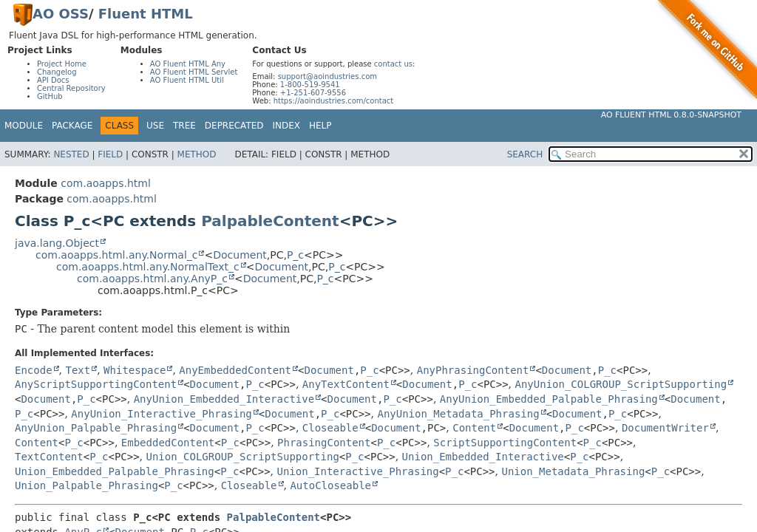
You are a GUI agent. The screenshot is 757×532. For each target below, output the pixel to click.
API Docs (53, 80)
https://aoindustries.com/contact (334, 101)
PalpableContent (270, 221)
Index (287, 126)
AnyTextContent (346, 384)
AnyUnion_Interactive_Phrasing (161, 414)
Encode (34, 370)
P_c (295, 255)
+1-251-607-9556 (313, 93)
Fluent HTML (146, 14)
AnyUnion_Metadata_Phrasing (458, 414)
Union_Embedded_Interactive (483, 457)
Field (110, 154)
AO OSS (61, 14)
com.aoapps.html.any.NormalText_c (148, 267)
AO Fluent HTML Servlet (194, 72)
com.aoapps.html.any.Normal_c (116, 255)
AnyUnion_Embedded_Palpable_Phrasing (549, 399)
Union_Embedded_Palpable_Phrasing (115, 471)
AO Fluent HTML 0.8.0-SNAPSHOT (671, 115)
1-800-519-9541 (310, 85)
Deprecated (234, 126)
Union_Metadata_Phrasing (573, 471)
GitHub (50, 96)
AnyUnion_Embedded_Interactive (224, 399)
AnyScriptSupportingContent (96, 384)
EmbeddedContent (168, 443)
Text (78, 370)
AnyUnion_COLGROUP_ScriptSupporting (621, 384)
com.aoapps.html (105, 183)
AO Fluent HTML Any (188, 64)
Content (474, 428)
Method (197, 154)
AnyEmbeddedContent (235, 370)
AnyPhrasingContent (473, 370)
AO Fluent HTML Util (187, 80)
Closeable (330, 428)
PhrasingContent (324, 443)
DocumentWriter (665, 428)
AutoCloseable (330, 485)
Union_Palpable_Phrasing (86, 485)
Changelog (57, 72)
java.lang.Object (57, 243)
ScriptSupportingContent (505, 443)
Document (240, 255)
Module (24, 126)
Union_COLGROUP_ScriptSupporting (243, 457)
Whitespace (135, 370)
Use (155, 126)
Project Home (62, 64)
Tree (184, 126)
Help (320, 126)
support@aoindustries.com (327, 76)
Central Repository (71, 88)
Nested (71, 154)
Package (72, 126)
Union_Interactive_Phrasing (358, 471)
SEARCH (525, 154)
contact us (393, 64)
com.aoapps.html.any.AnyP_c (152, 279)
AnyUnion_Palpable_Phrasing (96, 428)
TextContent (49, 457)
